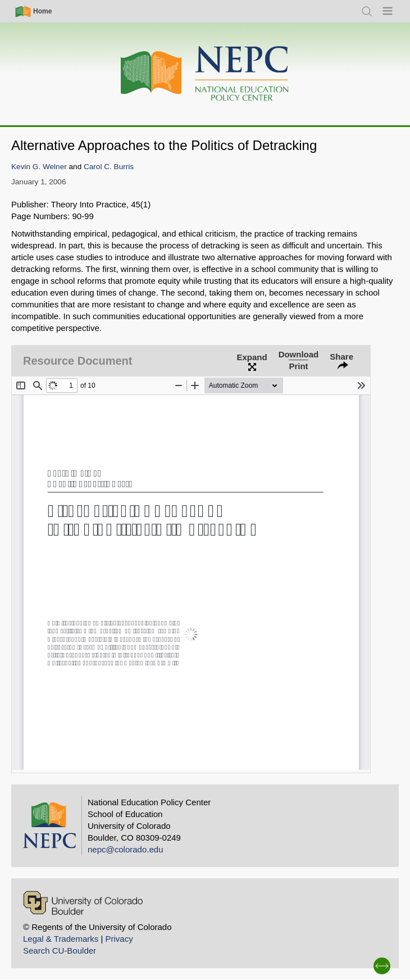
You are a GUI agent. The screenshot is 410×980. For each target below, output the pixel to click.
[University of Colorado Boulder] (83, 903)
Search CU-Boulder (60, 950)
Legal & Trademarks (61, 939)
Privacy (119, 939)
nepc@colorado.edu (126, 849)
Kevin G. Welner (39, 167)
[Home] (205, 74)
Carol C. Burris (109, 167)
